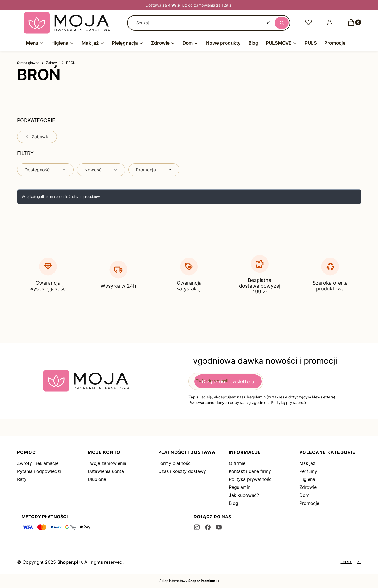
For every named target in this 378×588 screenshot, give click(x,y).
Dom (304, 495)
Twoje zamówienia (107, 463)
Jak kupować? (244, 495)
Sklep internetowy (187, 581)
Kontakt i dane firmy (250, 471)
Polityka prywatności (251, 479)
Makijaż (307, 463)
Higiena (307, 479)
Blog (234, 503)
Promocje (309, 503)
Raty (22, 479)
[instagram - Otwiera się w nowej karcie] (197, 527)
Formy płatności (175, 463)
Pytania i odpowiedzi (39, 471)
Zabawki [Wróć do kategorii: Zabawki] (37, 137)
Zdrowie (308, 487)
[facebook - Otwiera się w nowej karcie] (208, 527)
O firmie (237, 463)
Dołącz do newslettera (228, 381)
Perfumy (308, 471)
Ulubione (97, 479)
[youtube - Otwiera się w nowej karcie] (219, 527)
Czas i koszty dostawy (182, 471)
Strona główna (28, 63)
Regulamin (240, 487)
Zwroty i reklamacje (38, 463)
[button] (282, 23)
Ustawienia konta (106, 471)
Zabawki (53, 63)
